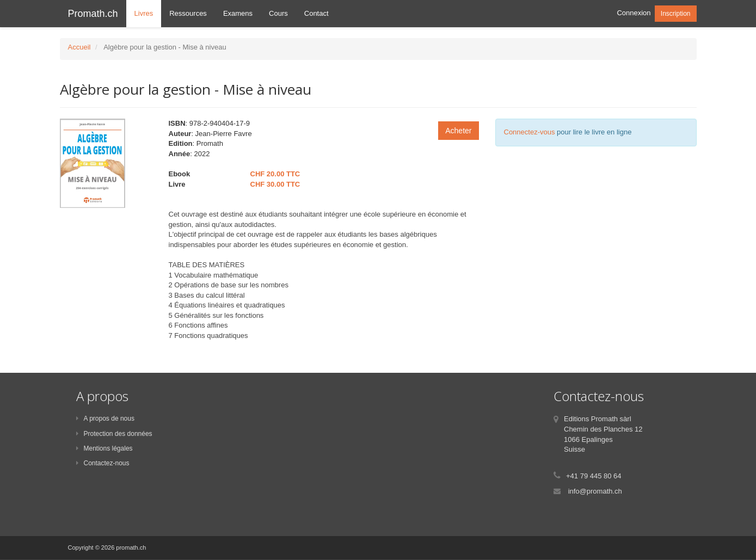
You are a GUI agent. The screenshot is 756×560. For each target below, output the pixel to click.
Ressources (188, 13)
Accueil (79, 47)
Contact (316, 13)
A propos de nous (105, 419)
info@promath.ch (595, 491)
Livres (144, 13)
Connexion (634, 13)
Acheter (458, 131)
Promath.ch (93, 14)
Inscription (676, 14)
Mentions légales (105, 448)
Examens (238, 13)
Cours (278, 13)
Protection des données (114, 434)
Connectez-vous (530, 132)
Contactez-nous (103, 463)
